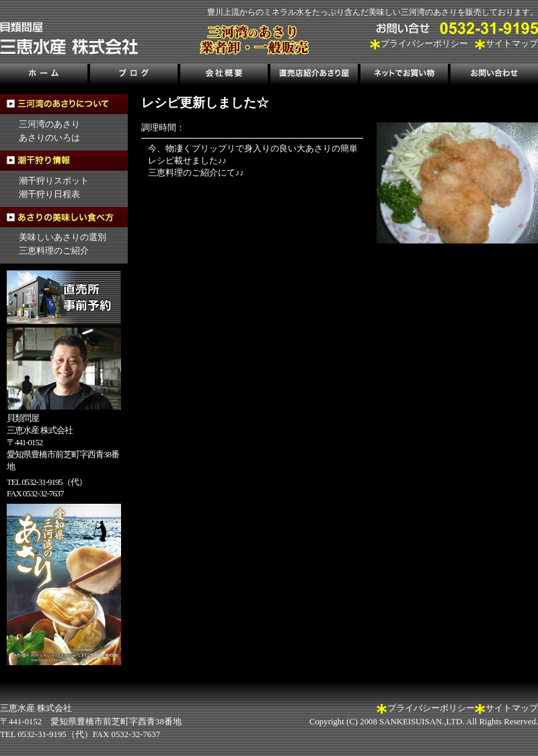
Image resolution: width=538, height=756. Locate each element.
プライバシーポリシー (424, 44)
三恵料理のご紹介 (54, 251)
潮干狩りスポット (54, 181)
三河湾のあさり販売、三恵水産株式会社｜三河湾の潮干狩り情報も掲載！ (69, 38)
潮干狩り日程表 (49, 194)
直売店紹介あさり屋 (314, 76)
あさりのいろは (49, 138)
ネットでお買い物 (403, 76)
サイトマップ (512, 44)
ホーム (45, 76)
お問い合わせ (493, 76)
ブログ (134, 76)
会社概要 (224, 76)
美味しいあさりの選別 (63, 237)
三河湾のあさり (49, 124)
